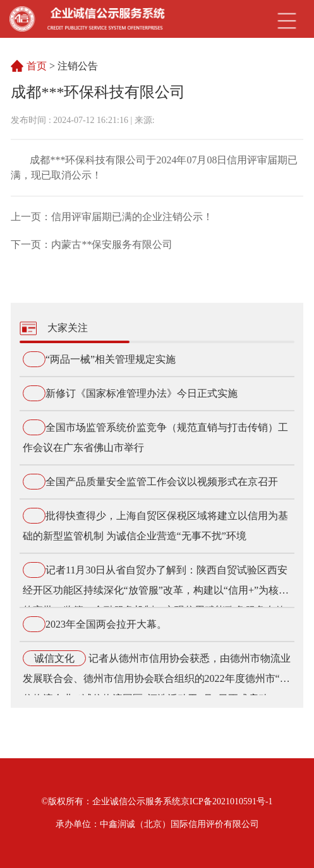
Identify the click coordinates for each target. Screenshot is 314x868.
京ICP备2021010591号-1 (226, 801)
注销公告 (78, 66)
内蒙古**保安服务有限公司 (112, 244)
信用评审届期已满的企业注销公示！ (132, 217)
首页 (38, 66)
